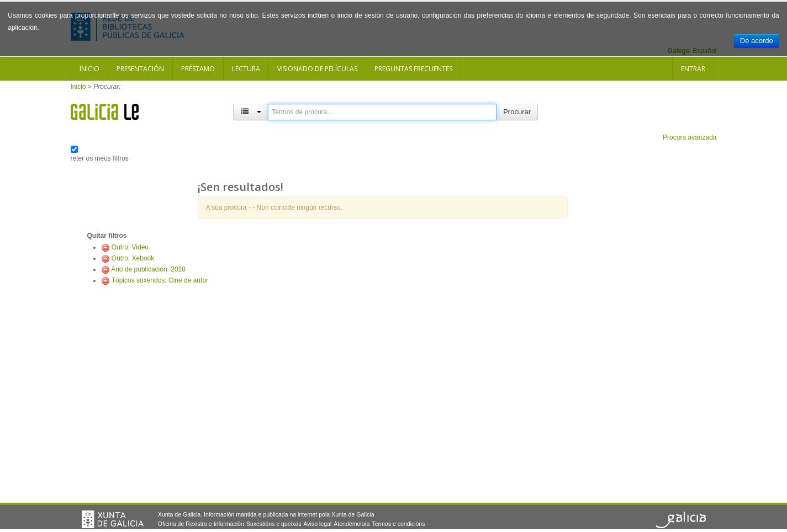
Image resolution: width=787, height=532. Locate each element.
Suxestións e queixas (274, 524)
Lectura (246, 69)
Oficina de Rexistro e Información (201, 524)
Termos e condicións (398, 524)
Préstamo (198, 69)
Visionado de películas (317, 69)
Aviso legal (317, 524)
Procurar (517, 112)
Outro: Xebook (133, 258)
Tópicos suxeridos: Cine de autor (160, 280)
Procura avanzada (690, 137)
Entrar (693, 69)
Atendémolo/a (352, 524)
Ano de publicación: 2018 (148, 269)
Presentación (140, 69)
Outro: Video (130, 247)
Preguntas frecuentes (413, 69)
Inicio (89, 69)
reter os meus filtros (100, 158)
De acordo (757, 41)
